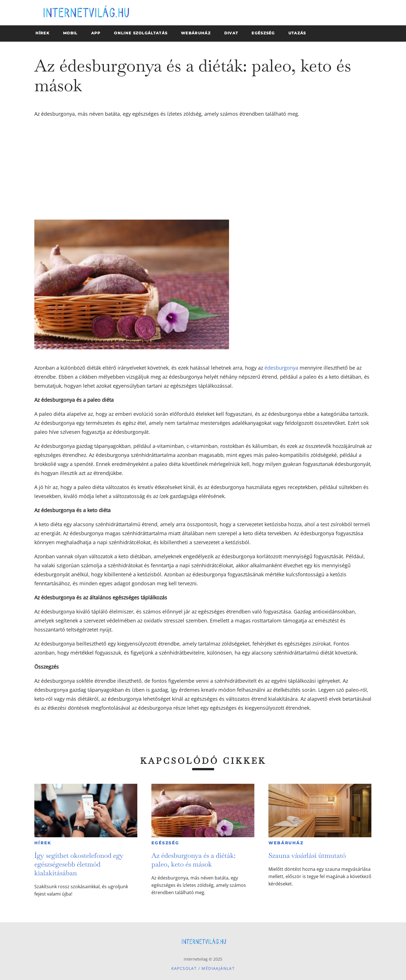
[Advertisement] (203, 169)
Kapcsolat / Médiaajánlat (203, 968)
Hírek (43, 843)
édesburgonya (281, 368)
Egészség (165, 843)
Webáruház (286, 843)
